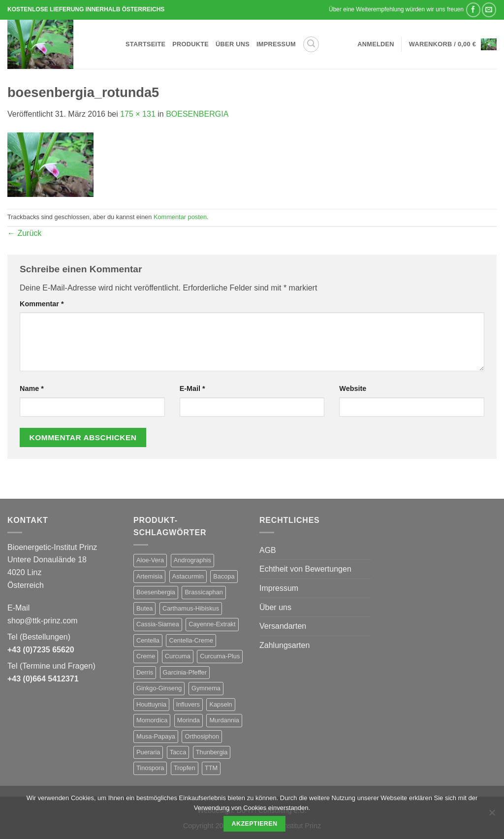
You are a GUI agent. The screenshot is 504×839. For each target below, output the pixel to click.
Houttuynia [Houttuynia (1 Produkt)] (151, 704)
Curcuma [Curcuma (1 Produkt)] (178, 656)
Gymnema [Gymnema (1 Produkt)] (206, 688)
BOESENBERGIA (197, 114)
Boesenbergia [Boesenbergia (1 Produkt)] (156, 592)
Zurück (24, 233)
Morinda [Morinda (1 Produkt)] (189, 720)
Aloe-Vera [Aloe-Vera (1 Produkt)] (150, 560)
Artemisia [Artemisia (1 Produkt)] (149, 576)
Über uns (233, 44)
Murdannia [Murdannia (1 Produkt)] (224, 720)
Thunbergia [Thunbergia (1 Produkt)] (212, 752)
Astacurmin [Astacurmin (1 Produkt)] (188, 576)
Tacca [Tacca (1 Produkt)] (178, 752)
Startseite (145, 44)
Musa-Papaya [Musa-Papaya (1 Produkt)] (156, 736)
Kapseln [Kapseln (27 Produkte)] (220, 704)
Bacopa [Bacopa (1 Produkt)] (224, 576)
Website (353, 388)
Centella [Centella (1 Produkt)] (148, 640)
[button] (311, 44)
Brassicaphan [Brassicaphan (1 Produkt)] (204, 592)
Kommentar (42, 304)
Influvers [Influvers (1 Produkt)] (188, 704)
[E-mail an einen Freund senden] (489, 10)
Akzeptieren (254, 824)
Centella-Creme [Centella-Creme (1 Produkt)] (191, 640)
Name (32, 388)
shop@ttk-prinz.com (43, 621)
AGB (268, 550)
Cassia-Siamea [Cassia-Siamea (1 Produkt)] (158, 624)
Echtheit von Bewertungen (305, 569)
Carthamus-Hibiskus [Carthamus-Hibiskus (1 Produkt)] (191, 608)
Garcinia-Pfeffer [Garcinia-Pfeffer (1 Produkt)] (185, 672)
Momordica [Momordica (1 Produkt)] (152, 720)
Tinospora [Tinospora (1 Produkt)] (150, 768)
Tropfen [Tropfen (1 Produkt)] (185, 768)
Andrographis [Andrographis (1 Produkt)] (192, 560)
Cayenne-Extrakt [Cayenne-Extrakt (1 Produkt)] (212, 624)
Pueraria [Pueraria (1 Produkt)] (148, 752)
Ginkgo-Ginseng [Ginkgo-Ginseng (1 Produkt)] (159, 688)
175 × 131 (138, 114)
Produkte (190, 44)
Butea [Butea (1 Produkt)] (144, 608)
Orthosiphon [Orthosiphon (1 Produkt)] (202, 736)
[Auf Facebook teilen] (473, 10)
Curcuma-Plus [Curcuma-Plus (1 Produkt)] (220, 656)
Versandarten (283, 626)
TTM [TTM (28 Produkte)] (211, 768)
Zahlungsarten (284, 645)
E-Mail (192, 388)
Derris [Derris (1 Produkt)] (145, 672)
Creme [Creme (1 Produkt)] (146, 656)
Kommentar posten (180, 217)
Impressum (276, 44)
